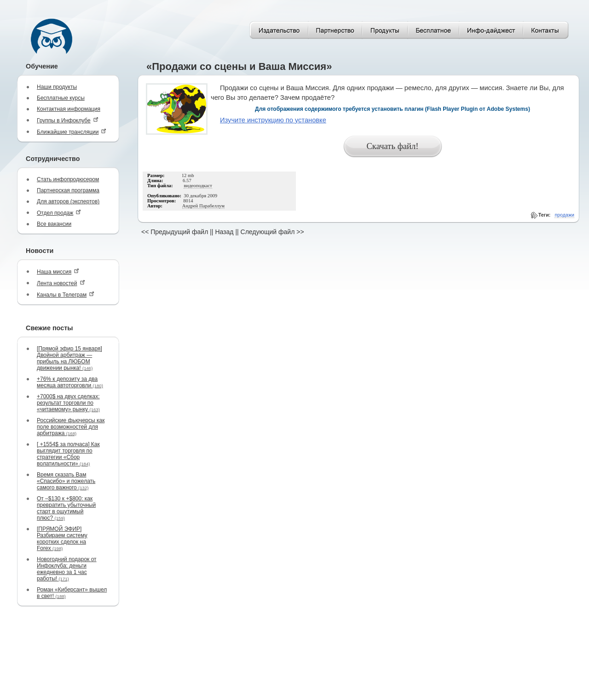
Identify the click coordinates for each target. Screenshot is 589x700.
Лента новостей (61, 283)
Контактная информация (69, 109)
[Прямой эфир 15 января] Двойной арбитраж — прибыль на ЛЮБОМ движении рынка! (69, 358)
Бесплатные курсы (61, 98)
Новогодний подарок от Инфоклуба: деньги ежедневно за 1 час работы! (67, 569)
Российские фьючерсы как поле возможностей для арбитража (71, 427)
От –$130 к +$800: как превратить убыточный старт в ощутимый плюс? (66, 508)
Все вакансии (54, 224)
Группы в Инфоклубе (68, 120)
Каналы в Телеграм (66, 295)
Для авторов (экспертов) (68, 201)
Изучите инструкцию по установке (273, 120)
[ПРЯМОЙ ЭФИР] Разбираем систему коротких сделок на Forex (62, 539)
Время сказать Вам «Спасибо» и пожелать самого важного (66, 481)
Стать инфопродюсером (68, 179)
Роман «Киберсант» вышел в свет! (72, 593)
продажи (564, 215)
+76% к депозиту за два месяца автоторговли (70, 382)
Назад (224, 232)
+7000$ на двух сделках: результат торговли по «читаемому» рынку (68, 403)
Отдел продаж (59, 213)
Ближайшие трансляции (72, 132)
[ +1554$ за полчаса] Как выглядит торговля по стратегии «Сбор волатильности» (68, 454)
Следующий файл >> (272, 232)
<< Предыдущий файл (175, 232)
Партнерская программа (68, 190)
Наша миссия (58, 272)
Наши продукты (57, 87)
